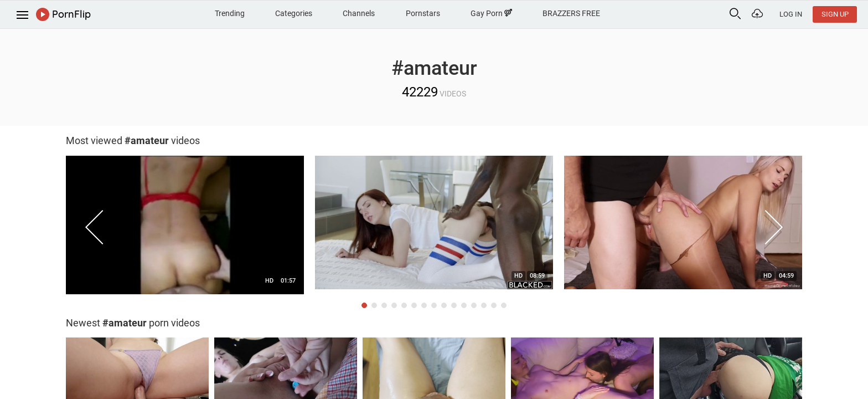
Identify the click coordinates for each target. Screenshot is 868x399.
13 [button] (484, 305)
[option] (185, 228)
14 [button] (494, 305)
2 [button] (374, 305)
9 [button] (444, 305)
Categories (294, 13)
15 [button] (504, 305)
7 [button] (424, 305)
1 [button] (364, 305)
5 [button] (404, 305)
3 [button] (384, 305)
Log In (791, 14)
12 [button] (474, 305)
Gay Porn (491, 13)
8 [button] (434, 305)
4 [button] (394, 305)
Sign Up (835, 14)
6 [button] (414, 305)
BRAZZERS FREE (571, 13)
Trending (230, 13)
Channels (359, 13)
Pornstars (423, 13)
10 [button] (454, 305)
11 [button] (464, 305)
